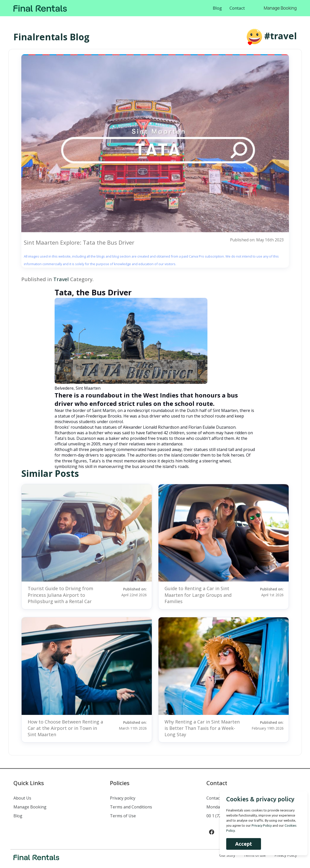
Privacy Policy (259, 825)
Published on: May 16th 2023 (257, 240)
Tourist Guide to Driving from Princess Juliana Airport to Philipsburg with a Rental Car (60, 595)
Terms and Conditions (131, 807)
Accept (241, 844)
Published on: (128, 592)
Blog (217, 8)
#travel (281, 36)
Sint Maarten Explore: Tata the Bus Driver (79, 242)
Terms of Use (123, 816)
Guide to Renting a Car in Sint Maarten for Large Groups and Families (198, 595)
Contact (237, 8)
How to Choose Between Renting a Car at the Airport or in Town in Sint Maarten (65, 728)
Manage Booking (280, 8)
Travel (61, 279)
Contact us (217, 798)
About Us (22, 798)
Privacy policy (123, 798)
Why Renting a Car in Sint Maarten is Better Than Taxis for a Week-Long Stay (202, 728)
